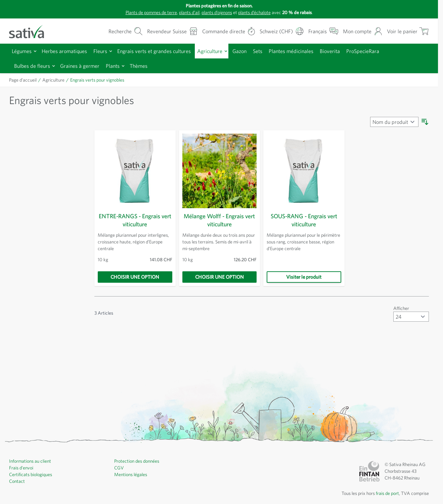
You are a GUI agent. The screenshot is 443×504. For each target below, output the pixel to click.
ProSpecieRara (383, 51)
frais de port (385, 493)
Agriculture (221, 51)
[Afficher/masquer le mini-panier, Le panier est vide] (407, 31)
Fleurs (106, 51)
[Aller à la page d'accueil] (31, 31)
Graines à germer (84, 66)
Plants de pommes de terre (144, 12)
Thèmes (146, 66)
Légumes (23, 51)
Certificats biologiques (32, 474)
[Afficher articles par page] (411, 317)
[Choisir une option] (135, 277)
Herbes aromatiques (68, 51)
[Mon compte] (361, 31)
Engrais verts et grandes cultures (163, 51)
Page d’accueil (24, 80)
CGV (119, 468)
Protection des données (139, 461)
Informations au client (31, 461)
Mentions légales (132, 474)
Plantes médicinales (308, 51)
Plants (118, 66)
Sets (272, 51)
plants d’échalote (258, 12)
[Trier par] (394, 122)
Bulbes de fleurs (33, 66)
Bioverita (348, 51)
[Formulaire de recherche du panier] (110, 31)
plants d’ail (186, 12)
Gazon (252, 51)
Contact (17, 481)
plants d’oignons (217, 12)
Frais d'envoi (22, 468)
